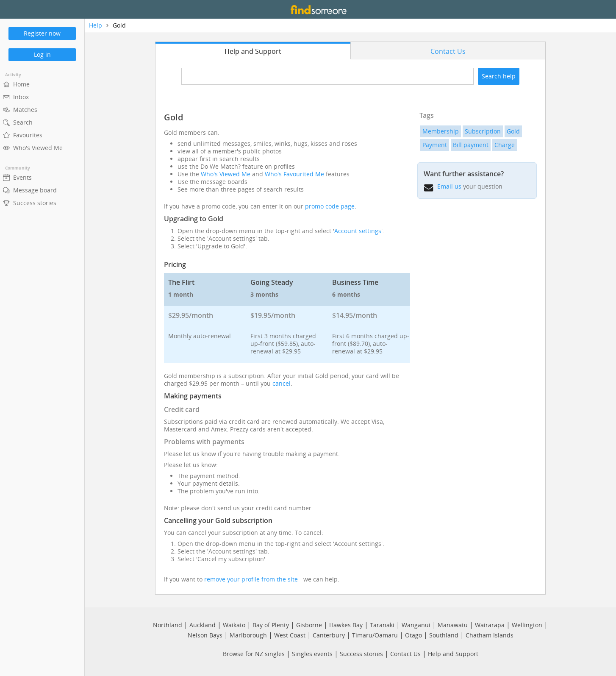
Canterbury (329, 635)
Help (96, 25)
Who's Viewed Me (226, 174)
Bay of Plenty (271, 625)
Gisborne (309, 625)
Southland (444, 635)
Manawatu (453, 625)
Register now (42, 33)
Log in (42, 54)
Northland (168, 625)
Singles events (312, 654)
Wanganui (416, 625)
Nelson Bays (205, 635)
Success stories (361, 654)
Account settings (358, 231)
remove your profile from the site (251, 579)
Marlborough (248, 635)
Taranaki (382, 625)
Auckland (203, 625)
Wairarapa (490, 625)
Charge (505, 145)
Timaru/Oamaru (375, 635)
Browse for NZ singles (254, 654)
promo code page (330, 206)
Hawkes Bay (346, 625)
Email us (449, 186)
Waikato (234, 625)
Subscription (483, 131)
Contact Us (405, 654)
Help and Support (453, 654)
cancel (282, 383)
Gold (513, 131)
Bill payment (471, 145)
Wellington (527, 625)
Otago (413, 635)
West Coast (290, 635)
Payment (435, 145)
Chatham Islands (490, 635)
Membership (441, 131)
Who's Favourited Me (294, 174)
